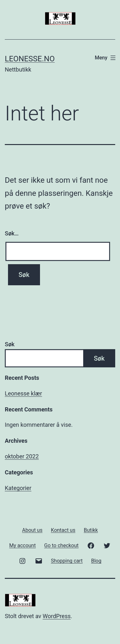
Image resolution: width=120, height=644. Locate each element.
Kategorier (18, 488)
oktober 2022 (22, 456)
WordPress (56, 616)
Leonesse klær (23, 393)
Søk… (12, 233)
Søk (10, 344)
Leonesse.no (30, 59)
